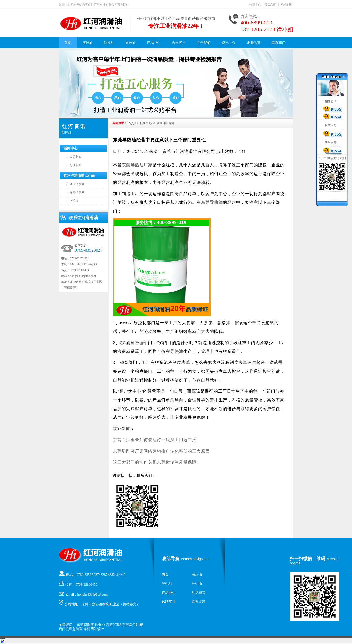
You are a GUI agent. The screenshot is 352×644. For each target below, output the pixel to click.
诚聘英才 (169, 602)
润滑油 (109, 43)
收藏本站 (255, 5)
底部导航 (171, 559)
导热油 (131, 43)
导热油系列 (77, 192)
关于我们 (204, 43)
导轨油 (167, 584)
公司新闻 (76, 157)
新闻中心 (71, 148)
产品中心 (154, 43)
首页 (68, 43)
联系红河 (198, 602)
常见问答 (198, 593)
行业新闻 (76, 165)
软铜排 (100, 625)
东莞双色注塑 (132, 625)
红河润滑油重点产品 (79, 175)
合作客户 (179, 43)
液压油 (88, 43)
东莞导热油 (212, 202)
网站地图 (286, 5)
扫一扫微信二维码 (308, 559)
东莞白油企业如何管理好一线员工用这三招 (155, 440)
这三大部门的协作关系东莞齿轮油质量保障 (155, 462)
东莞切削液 (85, 625)
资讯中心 (229, 43)
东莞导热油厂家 (137, 165)
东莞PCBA (114, 625)
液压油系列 (77, 184)
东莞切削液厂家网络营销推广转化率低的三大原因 (161, 451)
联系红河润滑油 (83, 218)
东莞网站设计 (94, 629)
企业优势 (253, 43)
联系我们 (271, 5)
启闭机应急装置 (71, 629)
